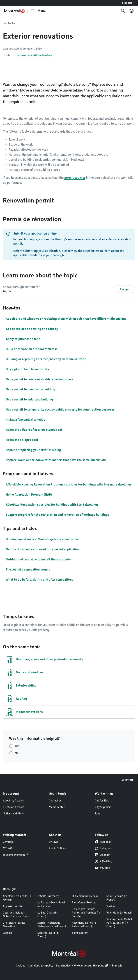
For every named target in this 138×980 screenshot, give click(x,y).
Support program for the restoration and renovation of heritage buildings (57, 515)
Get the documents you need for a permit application (43, 549)
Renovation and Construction (34, 55)
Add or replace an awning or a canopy (32, 329)
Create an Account (14, 807)
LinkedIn (103, 855)
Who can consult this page (89, 966)
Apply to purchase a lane (23, 339)
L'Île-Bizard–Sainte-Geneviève (15, 925)
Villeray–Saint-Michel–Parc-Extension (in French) (120, 923)
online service (78, 239)
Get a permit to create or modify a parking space (39, 379)
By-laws (54, 842)
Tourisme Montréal (14, 855)
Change (125, 289)
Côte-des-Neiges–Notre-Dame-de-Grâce (16, 914)
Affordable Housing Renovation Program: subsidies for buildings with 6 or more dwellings (69, 485)
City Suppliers (103, 807)
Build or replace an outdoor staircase (32, 349)
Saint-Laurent (80, 933)
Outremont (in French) (85, 896)
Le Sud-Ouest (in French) (47, 914)
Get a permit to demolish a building (30, 389)
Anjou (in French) (13, 906)
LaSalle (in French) (48, 896)
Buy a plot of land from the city (27, 369)
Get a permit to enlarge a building (29, 399)
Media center (57, 807)
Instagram (103, 848)
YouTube (102, 868)
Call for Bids (102, 801)
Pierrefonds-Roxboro (84, 903)
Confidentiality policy (41, 966)
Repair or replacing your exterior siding (33, 450)
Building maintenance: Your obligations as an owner (42, 539)
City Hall (8, 842)
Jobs (98, 814)
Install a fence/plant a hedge (25, 420)
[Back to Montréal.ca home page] (14, 11)
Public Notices (57, 848)
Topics (12, 23)
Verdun (111, 906)
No (17, 753)
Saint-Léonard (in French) (117, 898)
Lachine (7, 933)
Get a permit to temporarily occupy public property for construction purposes (60, 410)
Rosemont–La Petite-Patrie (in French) (84, 925)
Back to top (128, 780)
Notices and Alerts (14, 814)
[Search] (123, 11)
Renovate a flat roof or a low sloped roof (34, 430)
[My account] (132, 11)
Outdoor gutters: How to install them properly (38, 559)
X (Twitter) (104, 861)
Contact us (55, 801)
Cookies (20, 966)
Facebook (103, 842)
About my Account (14, 801)
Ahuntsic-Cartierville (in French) (17, 898)
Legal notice (63, 966)
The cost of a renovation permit (28, 570)
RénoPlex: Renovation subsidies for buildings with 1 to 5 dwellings (52, 505)
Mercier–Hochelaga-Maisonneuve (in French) (52, 925)
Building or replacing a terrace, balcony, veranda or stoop (46, 359)
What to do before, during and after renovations (39, 580)
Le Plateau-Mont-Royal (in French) (51, 904)
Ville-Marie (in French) (119, 913)
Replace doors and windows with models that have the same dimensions (56, 460)
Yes (17, 746)
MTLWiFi (8, 848)
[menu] (38, 11)
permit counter (75, 178)
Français (127, 3)
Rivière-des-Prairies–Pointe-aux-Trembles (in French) (86, 913)
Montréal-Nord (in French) (48, 935)
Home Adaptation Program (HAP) (29, 495)
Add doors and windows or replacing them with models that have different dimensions (66, 319)
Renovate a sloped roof (22, 440)
